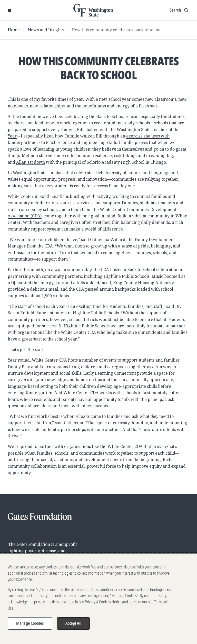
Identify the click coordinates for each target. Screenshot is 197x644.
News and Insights (46, 30)
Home (14, 30)
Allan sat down (31, 162)
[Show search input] (179, 10)
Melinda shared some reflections (54, 155)
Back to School (110, 116)
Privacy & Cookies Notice (103, 604)
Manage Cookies (30, 626)
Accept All (73, 626)
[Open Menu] (9, 10)
